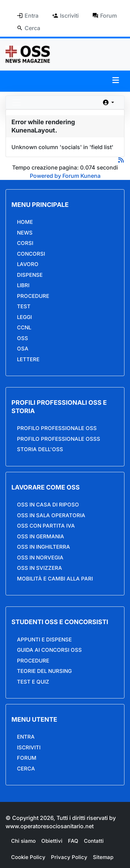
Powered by (45, 176)
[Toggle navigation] (17, 102)
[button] (116, 80)
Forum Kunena (81, 176)
